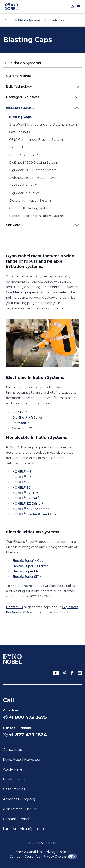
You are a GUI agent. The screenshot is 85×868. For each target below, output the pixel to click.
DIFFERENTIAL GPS (24, 155)
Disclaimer (65, 852)
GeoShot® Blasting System (30, 208)
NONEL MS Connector (30, 509)
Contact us (15, 607)
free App (66, 612)
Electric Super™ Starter (30, 566)
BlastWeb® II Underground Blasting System (43, 125)
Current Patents (18, 76)
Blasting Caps (20, 117)
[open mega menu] (79, 7)
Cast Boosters (19, 132)
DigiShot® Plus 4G (23, 185)
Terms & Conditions (28, 852)
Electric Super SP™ (27, 577)
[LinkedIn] (80, 673)
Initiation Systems (20, 108)
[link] (42, 117)
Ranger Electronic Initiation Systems (37, 216)
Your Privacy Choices (51, 856)
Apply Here (13, 769)
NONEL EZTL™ (25, 493)
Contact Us (12, 750)
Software (13, 225)
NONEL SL (21, 482)
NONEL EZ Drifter (28, 504)
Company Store (21, 856)
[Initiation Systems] (42, 63)
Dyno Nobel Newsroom (23, 760)
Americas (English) (19, 799)
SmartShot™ (22, 428)
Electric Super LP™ (27, 571)
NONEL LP (22, 477)
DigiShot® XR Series (24, 193)
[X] (64, 673)
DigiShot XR (22, 418)
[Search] (72, 7)
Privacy (50, 852)
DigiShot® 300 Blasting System (33, 170)
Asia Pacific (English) (21, 809)
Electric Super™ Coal (28, 561)
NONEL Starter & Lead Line (34, 514)
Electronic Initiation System (30, 201)
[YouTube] (56, 673)
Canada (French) (17, 819)
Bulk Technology (19, 86)
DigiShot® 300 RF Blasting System (35, 178)
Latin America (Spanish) (24, 829)
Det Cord (16, 147)
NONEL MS (22, 472)
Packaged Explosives (23, 97)
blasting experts (26, 292)
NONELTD (22, 488)
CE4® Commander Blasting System (36, 140)
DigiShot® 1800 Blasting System (34, 163)
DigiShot (20, 412)
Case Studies (14, 789)
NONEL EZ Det (26, 498)
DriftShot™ (21, 423)
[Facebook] (72, 673)
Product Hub (14, 779)
